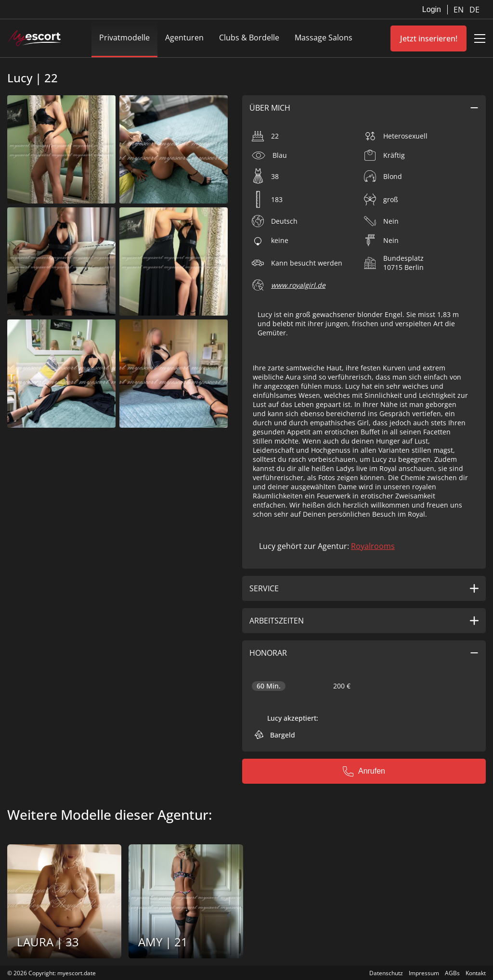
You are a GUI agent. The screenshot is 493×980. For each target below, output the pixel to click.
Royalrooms (373, 546)
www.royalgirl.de (298, 285)
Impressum (424, 973)
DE (474, 10)
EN (460, 10)
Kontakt (476, 973)
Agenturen (184, 38)
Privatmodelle (124, 38)
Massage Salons (324, 38)
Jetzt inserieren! (429, 38)
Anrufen (364, 771)
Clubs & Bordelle (249, 38)
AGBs (452, 973)
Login (432, 9)
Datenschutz (386, 973)
